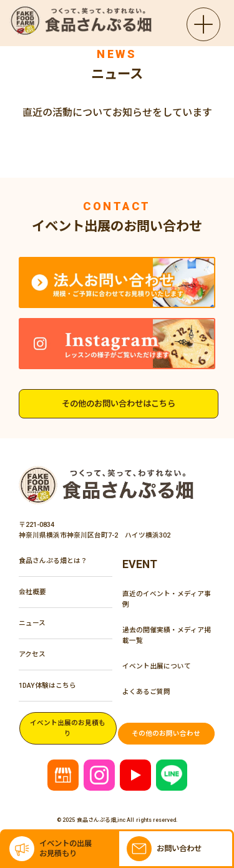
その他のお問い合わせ (166, 733)
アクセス (32, 654)
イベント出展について (157, 666)
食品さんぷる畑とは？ (53, 561)
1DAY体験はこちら (47, 685)
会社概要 (32, 592)
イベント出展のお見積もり (68, 728)
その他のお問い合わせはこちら (119, 404)
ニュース (32, 623)
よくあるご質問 (146, 692)
